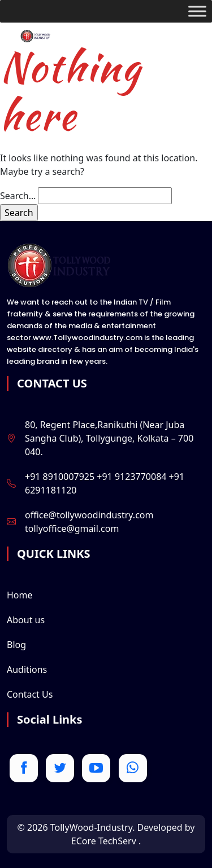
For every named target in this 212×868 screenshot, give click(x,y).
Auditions (27, 669)
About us (26, 620)
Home (20, 595)
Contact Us (30, 694)
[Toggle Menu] (197, 11)
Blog (16, 645)
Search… (18, 196)
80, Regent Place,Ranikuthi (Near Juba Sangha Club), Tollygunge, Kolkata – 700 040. (109, 438)
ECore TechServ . (106, 841)
